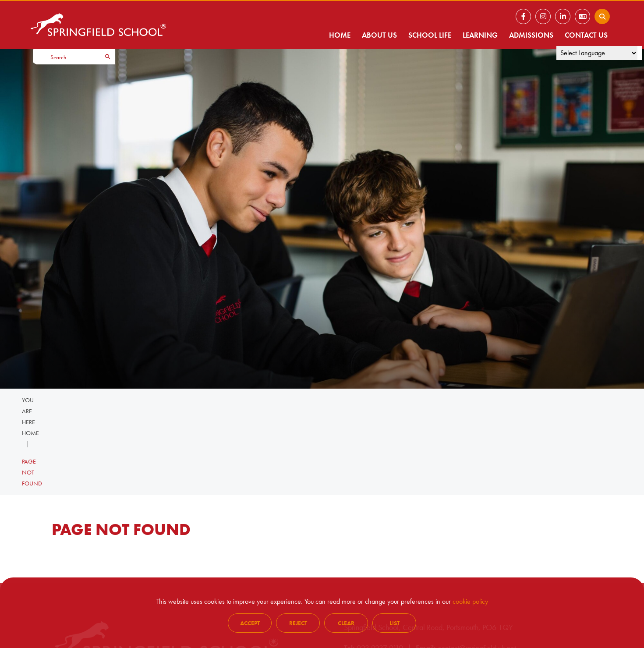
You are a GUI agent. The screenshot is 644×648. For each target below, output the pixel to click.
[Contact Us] (586, 25)
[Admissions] (531, 25)
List (395, 623)
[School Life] (430, 25)
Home (30, 433)
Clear (346, 623)
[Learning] (480, 25)
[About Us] (379, 25)
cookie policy (470, 601)
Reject (298, 623)
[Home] (98, 25)
